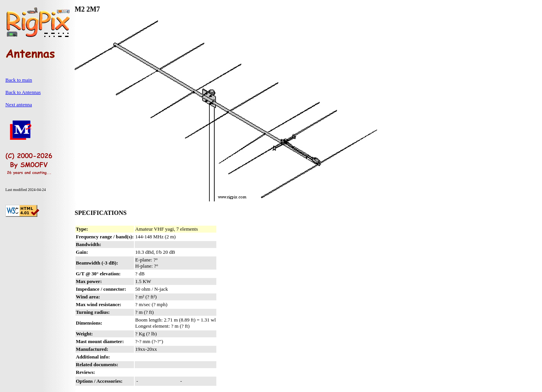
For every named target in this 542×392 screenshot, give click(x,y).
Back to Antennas (23, 92)
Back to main (19, 80)
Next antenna (19, 105)
